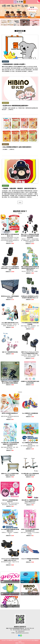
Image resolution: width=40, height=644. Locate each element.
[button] (20, 18)
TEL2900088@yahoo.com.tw (22, 633)
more (20, 202)
